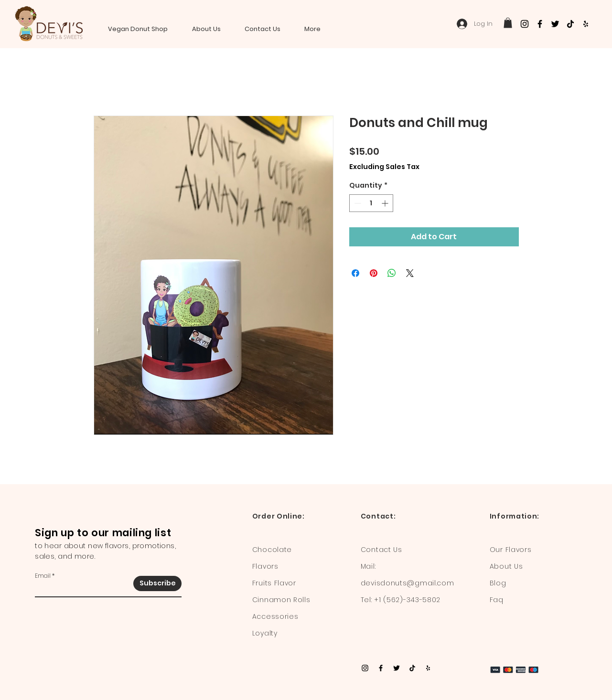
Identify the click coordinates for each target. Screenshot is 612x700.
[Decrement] (357, 203)
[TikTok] (570, 24)
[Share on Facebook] (355, 273)
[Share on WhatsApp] (392, 273)
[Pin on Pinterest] (374, 273)
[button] (508, 23)
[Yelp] (586, 24)
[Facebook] (540, 24)
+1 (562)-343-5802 (407, 600)
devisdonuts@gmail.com (408, 583)
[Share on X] (410, 273)
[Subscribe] (157, 583)
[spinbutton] (371, 203)
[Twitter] (555, 24)
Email (43, 576)
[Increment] (386, 203)
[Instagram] (525, 24)
